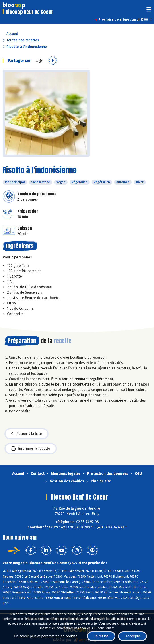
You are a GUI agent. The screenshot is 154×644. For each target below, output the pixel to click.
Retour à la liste (27, 434)
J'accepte (132, 636)
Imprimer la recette (31, 449)
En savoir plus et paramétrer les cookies (46, 636)
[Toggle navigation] (149, 11)
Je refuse (101, 636)
